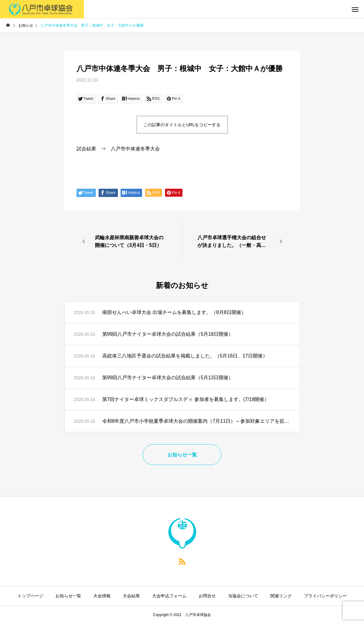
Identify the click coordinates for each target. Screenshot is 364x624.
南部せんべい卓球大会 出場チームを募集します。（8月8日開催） (174, 312)
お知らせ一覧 (68, 596)
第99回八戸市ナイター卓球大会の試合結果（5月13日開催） (168, 378)
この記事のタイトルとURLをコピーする (182, 125)
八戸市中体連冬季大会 (135, 149)
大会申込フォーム (169, 596)
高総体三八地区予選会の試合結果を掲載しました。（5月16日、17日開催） (185, 356)
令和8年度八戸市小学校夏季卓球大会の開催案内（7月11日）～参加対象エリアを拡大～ (196, 421)
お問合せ (207, 596)
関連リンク (281, 596)
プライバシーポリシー (325, 596)
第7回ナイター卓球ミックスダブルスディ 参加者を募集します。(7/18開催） (186, 399)
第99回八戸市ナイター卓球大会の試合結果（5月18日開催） (168, 334)
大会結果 (131, 596)
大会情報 (102, 596)
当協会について (243, 596)
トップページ (30, 596)
